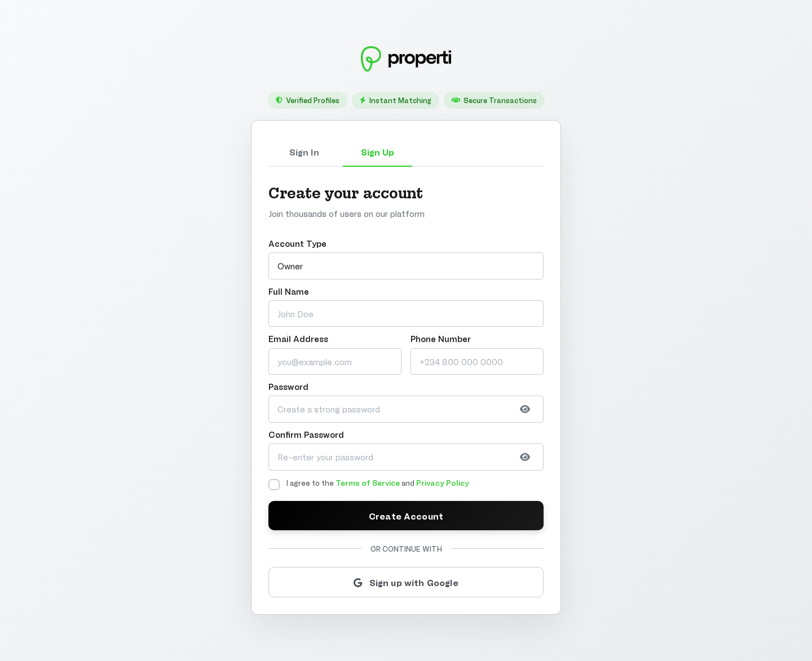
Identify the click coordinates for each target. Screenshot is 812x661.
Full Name (289, 291)
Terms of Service (368, 482)
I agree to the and (378, 482)
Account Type (297, 243)
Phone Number (441, 338)
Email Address (298, 338)
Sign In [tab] (304, 151)
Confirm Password (306, 434)
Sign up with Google (406, 582)
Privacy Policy (443, 482)
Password (288, 386)
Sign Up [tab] (378, 151)
